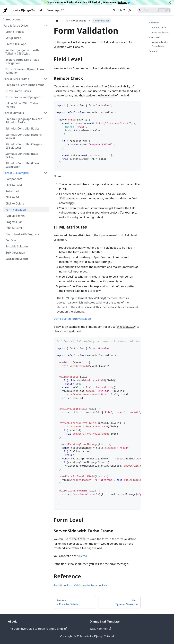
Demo (83, 556)
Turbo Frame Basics (18, 91)
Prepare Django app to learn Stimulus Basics (24, 121)
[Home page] (57, 21)
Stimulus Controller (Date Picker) (22, 155)
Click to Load (14, 185)
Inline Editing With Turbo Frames (22, 105)
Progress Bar (14, 222)
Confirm (11, 240)
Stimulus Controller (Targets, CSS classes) (24, 146)
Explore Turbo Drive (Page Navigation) (22, 61)
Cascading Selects (17, 259)
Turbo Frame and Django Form (25, 97)
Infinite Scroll (14, 228)
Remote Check (159, 27)
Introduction (12, 19)
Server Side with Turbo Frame (160, 44)
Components (14, 179)
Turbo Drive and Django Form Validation (25, 71)
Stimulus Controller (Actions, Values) (24, 136)
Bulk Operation (15, 253)
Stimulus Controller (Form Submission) (22, 165)
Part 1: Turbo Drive (16, 26)
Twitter (124, 2)
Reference (154, 51)
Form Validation (16, 210)
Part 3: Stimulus (14, 113)
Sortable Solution (17, 246)
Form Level (154, 37)
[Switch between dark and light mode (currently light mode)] (130, 10)
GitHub (119, 10)
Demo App (55, 10)
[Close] (170, 2)
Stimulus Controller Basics (22, 128)
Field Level (154, 22)
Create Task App (16, 44)
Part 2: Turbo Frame (16, 79)
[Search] (154, 10)
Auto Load (12, 191)
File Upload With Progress (22, 234)
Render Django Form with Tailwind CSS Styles (22, 52)
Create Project (15, 32)
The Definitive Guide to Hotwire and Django (37, 629)
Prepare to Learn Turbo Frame (25, 85)
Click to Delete (15, 203)
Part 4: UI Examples (16, 173)
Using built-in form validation (72, 319)
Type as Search (15, 216)
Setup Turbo (13, 38)
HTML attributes (160, 32)
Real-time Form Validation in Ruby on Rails (81, 585)
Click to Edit (13, 197)
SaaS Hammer (100, 629)
